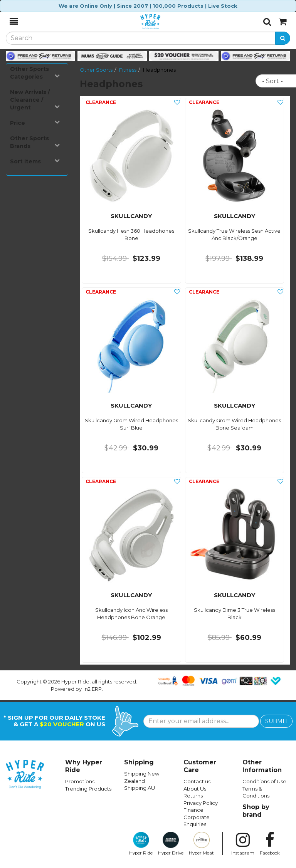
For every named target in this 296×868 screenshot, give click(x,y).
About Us (195, 789)
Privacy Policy (201, 803)
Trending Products (88, 789)
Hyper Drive (171, 844)
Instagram (243, 844)
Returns (193, 796)
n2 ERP (93, 689)
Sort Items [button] (35, 161)
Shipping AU (140, 788)
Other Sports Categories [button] (35, 73)
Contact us (197, 781)
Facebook (270, 844)
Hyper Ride (141, 844)
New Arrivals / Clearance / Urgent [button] (35, 100)
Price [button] (35, 123)
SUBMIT (276, 721)
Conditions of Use (264, 781)
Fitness (128, 70)
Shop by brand (256, 811)
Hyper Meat (201, 844)
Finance (193, 810)
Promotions (80, 781)
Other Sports (96, 70)
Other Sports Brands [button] (35, 142)
